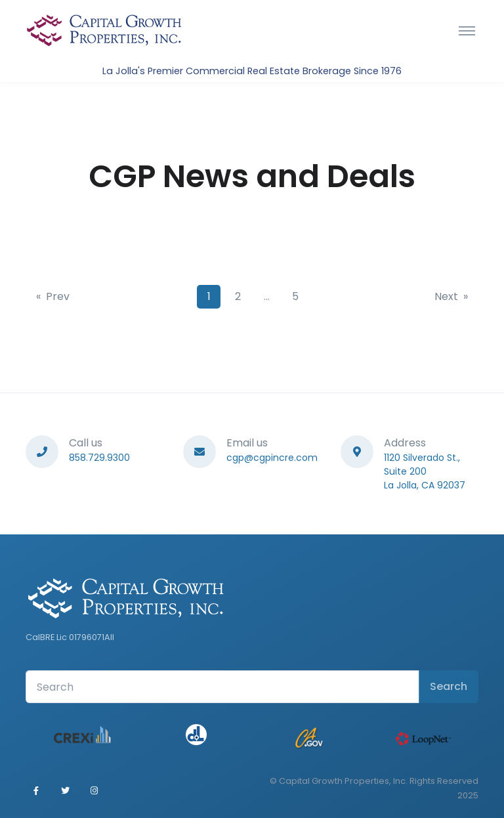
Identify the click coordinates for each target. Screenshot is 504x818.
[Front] (104, 30)
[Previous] (53, 297)
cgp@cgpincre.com (272, 458)
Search (449, 686)
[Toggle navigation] (467, 30)
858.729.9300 (99, 458)
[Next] (451, 297)
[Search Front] (222, 687)
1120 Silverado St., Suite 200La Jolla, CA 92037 (425, 471)
